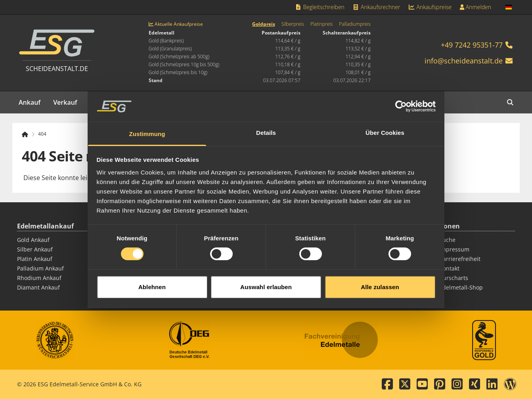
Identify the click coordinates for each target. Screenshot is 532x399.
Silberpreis (293, 24)
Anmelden (475, 7)
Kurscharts (454, 278)
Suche (447, 240)
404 (42, 134)
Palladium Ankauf (40, 268)
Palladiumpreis (355, 24)
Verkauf (65, 102)
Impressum (454, 249)
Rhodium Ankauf (39, 278)
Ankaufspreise (430, 7)
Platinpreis (322, 24)
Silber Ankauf (35, 249)
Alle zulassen (380, 283)
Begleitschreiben (320, 7)
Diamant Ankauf (38, 287)
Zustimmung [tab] (147, 129)
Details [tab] (266, 128)
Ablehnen (152, 283)
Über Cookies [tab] (385, 128)
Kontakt (449, 268)
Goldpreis (264, 24)
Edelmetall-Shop (461, 287)
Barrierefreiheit (460, 259)
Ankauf (30, 102)
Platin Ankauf (35, 259)
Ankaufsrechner (376, 7)
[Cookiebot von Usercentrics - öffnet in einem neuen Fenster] (401, 102)
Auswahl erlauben (266, 283)
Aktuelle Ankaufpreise (176, 24)
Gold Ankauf (33, 240)
